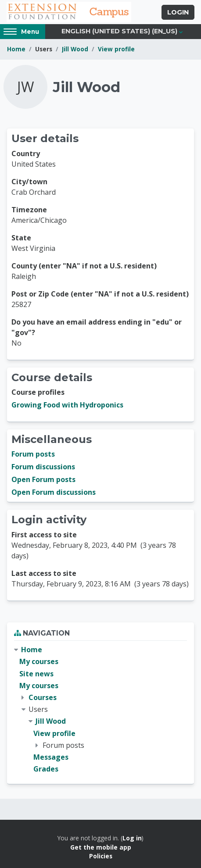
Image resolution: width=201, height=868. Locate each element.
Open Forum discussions (54, 492)
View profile (116, 49)
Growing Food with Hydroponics (67, 405)
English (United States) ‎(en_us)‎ (119, 31)
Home (16, 49)
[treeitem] (100, 709)
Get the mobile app (101, 847)
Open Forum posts (43, 479)
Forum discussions (43, 467)
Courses (43, 697)
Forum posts (33, 454)
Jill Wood (75, 49)
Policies (101, 856)
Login (178, 12)
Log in (132, 838)
